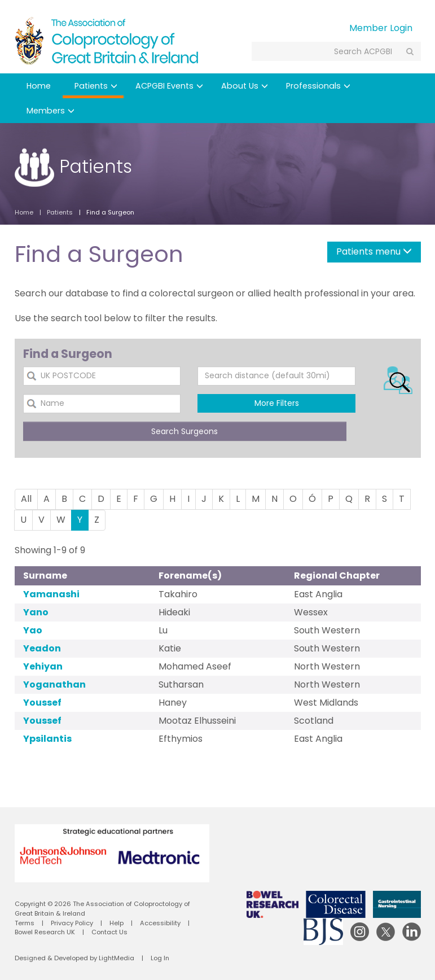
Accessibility (160, 923)
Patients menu (374, 251)
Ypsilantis (47, 739)
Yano (36, 612)
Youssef (42, 703)
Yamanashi (51, 594)
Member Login (381, 28)
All (26, 499)
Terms (25, 923)
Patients (96, 86)
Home (39, 86)
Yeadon (42, 648)
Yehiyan (43, 666)
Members (50, 111)
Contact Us (109, 932)
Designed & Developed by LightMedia (74, 958)
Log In (160, 958)
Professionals (318, 86)
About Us (245, 86)
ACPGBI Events (169, 86)
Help (117, 923)
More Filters (277, 403)
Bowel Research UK (45, 932)
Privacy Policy (72, 923)
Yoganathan (54, 684)
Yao (33, 630)
